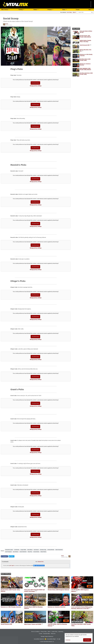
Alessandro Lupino (9, 550)
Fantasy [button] (21, 10)
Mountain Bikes (47, 634)
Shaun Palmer (43, 552)
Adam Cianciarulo (59, 550)
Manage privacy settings (36, 86)
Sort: (37, 562)
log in (13, 565)
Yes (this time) (35, 83)
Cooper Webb (23, 550)
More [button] (90, 10)
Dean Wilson (30, 550)
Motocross (53, 634)
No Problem (87, 640)
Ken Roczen (36, 550)
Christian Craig (43, 550)
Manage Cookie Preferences (47, 636)
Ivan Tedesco (16, 552)
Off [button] (59, 639)
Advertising (61, 632)
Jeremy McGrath (51, 550)
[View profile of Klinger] (4, 24)
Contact (41, 634)
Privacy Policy (44, 632)
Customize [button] (68, 640)
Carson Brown (36, 552)
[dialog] (79, 638)
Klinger (7, 24)
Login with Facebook (40, 566)
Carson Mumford (23, 552)
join (10, 565)
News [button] (64, 10)
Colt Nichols (17, 550)
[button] (36, 46)
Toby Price (30, 552)
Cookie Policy (54, 632)
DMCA (49, 632)
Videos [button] (35, 10)
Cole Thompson (8, 552)
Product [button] (50, 10)
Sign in (74, 12)
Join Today (69, 12)
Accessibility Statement (39, 639)
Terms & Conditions (35, 632)
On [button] (57, 639)
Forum (78, 10)
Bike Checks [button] (5, 10)
